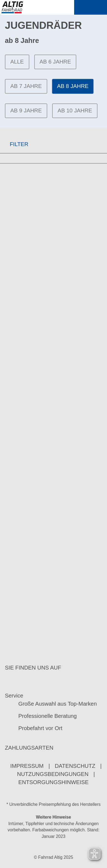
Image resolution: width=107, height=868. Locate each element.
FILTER (14, 144)
